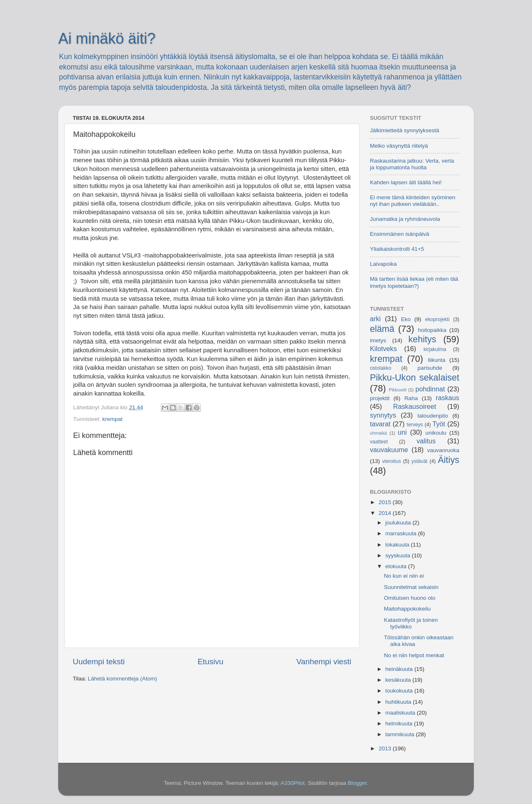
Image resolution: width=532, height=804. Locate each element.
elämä (382, 329)
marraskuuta (402, 533)
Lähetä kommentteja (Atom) (122, 679)
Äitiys (448, 460)
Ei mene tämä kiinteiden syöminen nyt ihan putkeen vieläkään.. (413, 201)
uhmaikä (378, 433)
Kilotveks (383, 349)
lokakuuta (398, 545)
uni (402, 432)
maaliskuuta (401, 713)
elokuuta (397, 566)
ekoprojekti (437, 319)
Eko (406, 319)
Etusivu (211, 662)
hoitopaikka (432, 330)
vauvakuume (389, 450)
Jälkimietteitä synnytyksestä (405, 130)
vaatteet (379, 442)
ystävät (419, 461)
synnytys (383, 415)
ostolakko (381, 368)
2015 (386, 502)
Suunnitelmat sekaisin (411, 587)
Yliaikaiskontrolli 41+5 (397, 249)
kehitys (422, 339)
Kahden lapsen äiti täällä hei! (406, 182)
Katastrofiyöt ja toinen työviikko (411, 623)
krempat (112, 419)
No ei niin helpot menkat (414, 655)
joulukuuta (399, 523)
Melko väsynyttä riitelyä (399, 146)
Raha (411, 398)
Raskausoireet (415, 406)
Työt (439, 424)
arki (375, 319)
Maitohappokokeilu (408, 609)
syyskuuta (399, 555)
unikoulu (436, 433)
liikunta (437, 360)
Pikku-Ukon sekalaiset (415, 377)
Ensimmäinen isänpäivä (400, 234)
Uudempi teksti (99, 662)
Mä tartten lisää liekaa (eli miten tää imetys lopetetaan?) (414, 282)
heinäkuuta (400, 669)
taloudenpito (433, 416)
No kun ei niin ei (404, 576)
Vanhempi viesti (324, 662)
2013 (386, 748)
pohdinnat (430, 389)
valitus (426, 441)
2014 (386, 513)
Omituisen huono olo (410, 598)
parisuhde (430, 368)
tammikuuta (401, 734)
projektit (380, 398)
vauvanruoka (443, 450)
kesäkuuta (399, 680)
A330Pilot (293, 783)
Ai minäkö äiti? (107, 38)
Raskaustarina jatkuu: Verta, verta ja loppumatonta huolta (412, 164)
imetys (378, 340)
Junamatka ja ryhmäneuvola (405, 219)
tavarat (380, 424)
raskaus (447, 398)
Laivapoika (383, 264)
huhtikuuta (399, 702)
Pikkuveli (398, 390)
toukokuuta (400, 691)
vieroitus (392, 461)
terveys (415, 425)
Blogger (357, 783)
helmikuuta (400, 724)
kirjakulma (435, 349)
